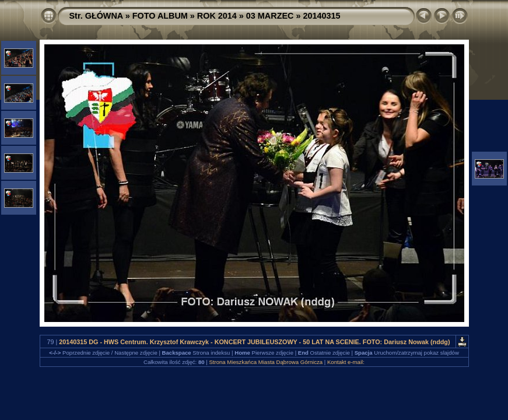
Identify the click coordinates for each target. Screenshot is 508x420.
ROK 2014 (217, 16)
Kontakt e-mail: (346, 362)
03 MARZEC (270, 16)
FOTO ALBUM (160, 16)
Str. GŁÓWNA (96, 16)
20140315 (321, 16)
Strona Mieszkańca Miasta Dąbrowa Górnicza (266, 362)
